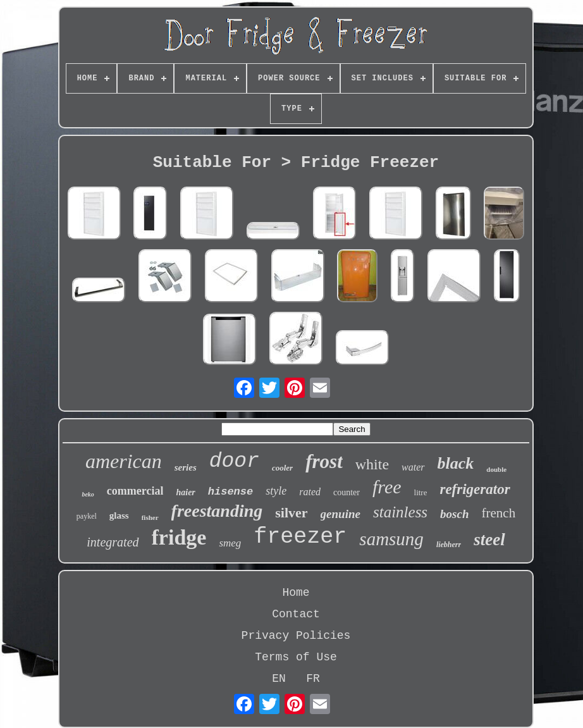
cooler (282, 468)
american (124, 461)
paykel (87, 516)
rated (310, 492)
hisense (230, 492)
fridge (179, 537)
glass (119, 515)
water (413, 467)
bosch (454, 514)
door (234, 461)
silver (291, 513)
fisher (150, 517)
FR (313, 679)
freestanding (217, 511)
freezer (300, 537)
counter (347, 492)
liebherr (449, 545)
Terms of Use (296, 657)
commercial (135, 491)
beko (88, 494)
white (372, 464)
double (496, 469)
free (387, 487)
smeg (230, 543)
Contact (296, 614)
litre (421, 492)
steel (489, 540)
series (186, 467)
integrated (113, 542)
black (456, 463)
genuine (341, 514)
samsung (391, 539)
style (276, 491)
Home (296, 593)
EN (279, 679)
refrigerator (475, 489)
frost (324, 461)
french (499, 513)
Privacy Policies (296, 636)
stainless (400, 512)
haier (185, 492)
